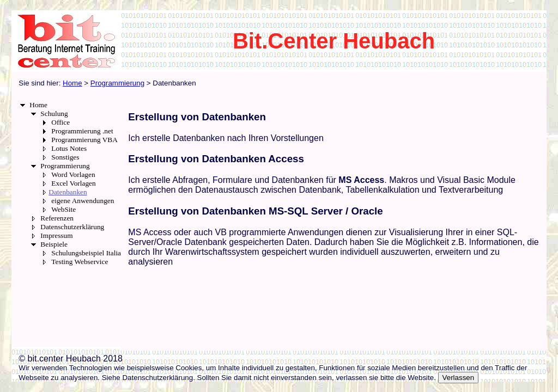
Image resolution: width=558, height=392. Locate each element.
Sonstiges (65, 157)
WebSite (63, 209)
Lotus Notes (69, 148)
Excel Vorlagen (73, 183)
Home (38, 105)
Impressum (56, 235)
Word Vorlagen (73, 174)
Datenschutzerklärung (72, 227)
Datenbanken (68, 192)
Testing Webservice (80, 262)
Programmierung (65, 166)
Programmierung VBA (84, 140)
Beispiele (54, 244)
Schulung (54, 114)
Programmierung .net (82, 131)
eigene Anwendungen (83, 201)
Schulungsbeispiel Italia (86, 253)
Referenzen (57, 218)
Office (60, 122)
